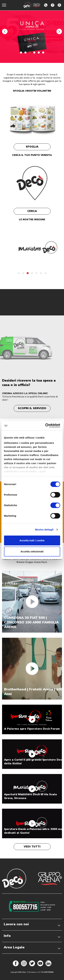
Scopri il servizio (32, 408)
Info (32, 936)
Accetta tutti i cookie (32, 540)
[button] (5, 31)
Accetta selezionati (32, 551)
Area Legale (32, 947)
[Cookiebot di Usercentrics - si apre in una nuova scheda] (46, 426)
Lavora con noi (32, 924)
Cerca (32, 211)
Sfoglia (32, 147)
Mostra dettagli (44, 530)
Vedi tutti (32, 847)
